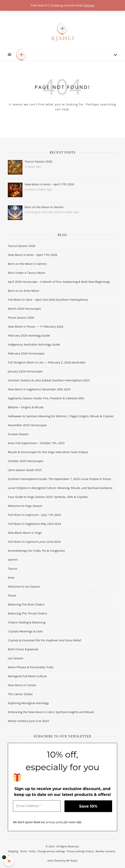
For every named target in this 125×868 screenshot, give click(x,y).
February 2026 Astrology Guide (29, 335)
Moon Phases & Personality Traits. (31, 667)
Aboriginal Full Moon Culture (27, 676)
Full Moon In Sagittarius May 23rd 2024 (34, 524)
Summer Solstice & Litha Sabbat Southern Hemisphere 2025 (49, 380)
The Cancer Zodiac (20, 694)
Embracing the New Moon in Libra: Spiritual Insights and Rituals (51, 712)
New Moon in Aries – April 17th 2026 (33, 255)
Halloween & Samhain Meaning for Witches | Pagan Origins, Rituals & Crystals (61, 416)
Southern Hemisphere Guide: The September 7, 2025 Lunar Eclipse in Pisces (59, 479)
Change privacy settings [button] (51, 851)
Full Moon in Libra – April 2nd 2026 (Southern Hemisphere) (48, 300)
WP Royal (71, 861)
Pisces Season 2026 (21, 317)
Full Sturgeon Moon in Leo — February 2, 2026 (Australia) (47, 362)
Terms (23, 851)
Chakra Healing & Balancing (27, 622)
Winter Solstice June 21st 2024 (28, 721)
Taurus (12, 568)
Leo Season (16, 658)
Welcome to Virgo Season (25, 506)
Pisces (12, 595)
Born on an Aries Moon (24, 291)
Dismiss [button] (89, 5)
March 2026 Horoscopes (24, 308)
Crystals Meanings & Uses (25, 631)
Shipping (13, 851)
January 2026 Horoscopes (25, 371)
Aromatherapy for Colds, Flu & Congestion (37, 551)
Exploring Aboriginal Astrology (28, 703)
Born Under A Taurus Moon (27, 273)
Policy (32, 851)
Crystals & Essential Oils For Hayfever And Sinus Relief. (45, 640)
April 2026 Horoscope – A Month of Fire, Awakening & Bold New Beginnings (59, 282)
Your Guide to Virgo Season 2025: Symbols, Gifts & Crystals (48, 497)
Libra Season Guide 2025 (25, 470)
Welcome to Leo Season (24, 586)
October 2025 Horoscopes (26, 461)
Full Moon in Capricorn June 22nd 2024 (34, 542)
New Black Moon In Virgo (25, 533)
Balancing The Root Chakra (26, 604)
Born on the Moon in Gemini (27, 264)
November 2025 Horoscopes (27, 425)
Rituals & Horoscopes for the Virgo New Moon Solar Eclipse (48, 452)
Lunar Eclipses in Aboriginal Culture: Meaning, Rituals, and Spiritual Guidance (60, 488)
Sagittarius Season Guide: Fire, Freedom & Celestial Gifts (46, 398)
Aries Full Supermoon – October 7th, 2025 (36, 443)
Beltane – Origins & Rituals (26, 407)
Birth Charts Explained (23, 649)
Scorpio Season (18, 434)
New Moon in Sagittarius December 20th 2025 (39, 389)
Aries (11, 577)
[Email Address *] (37, 806)
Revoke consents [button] (105, 851)
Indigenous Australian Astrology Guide (34, 344)
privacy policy (55, 822)
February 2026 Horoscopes (26, 353)
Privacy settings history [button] (80, 851)
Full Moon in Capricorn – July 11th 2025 (34, 515)
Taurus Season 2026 (22, 246)
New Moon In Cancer (22, 685)
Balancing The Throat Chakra (27, 613)
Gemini (13, 560)
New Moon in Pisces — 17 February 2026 (36, 326)
